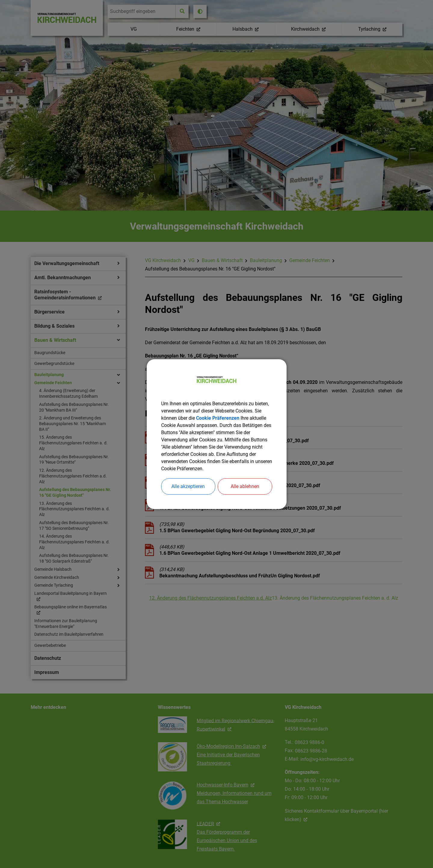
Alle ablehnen (245, 486)
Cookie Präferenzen (218, 418)
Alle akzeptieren (188, 486)
